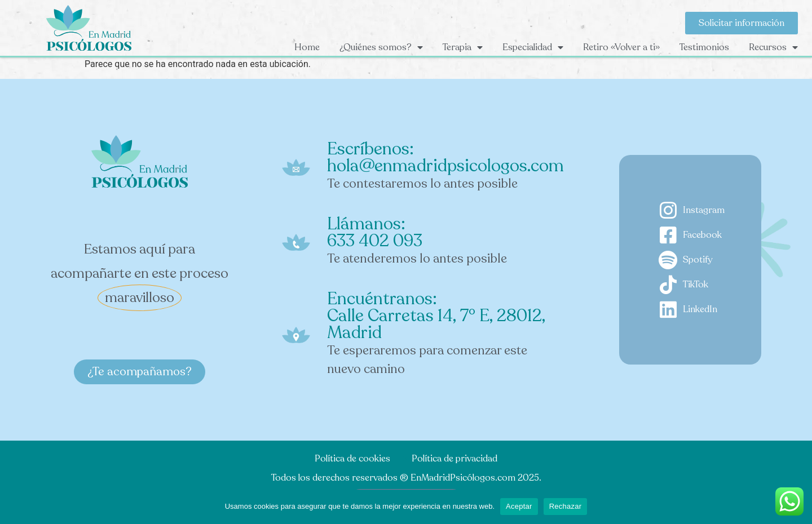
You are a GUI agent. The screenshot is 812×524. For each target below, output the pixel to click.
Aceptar (519, 506)
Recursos (773, 47)
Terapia (463, 47)
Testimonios (704, 47)
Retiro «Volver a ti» (621, 47)
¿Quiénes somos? (381, 47)
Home (307, 47)
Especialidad (533, 47)
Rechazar (566, 506)
